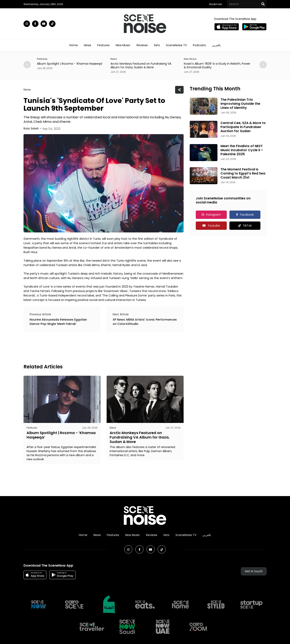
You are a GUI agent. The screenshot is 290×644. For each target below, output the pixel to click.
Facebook (247, 215)
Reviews (142, 45)
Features (103, 45)
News (88, 45)
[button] (263, 65)
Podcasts (199, 45)
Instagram (213, 215)
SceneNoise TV (176, 45)
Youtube (214, 226)
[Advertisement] (97, 347)
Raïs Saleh (31, 128)
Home (74, 45)
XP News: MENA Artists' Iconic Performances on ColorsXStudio (145, 322)
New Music (123, 45)
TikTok (247, 226)
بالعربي (216, 45)
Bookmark (216, 4)
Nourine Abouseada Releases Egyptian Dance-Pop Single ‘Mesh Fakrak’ (58, 322)
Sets (157, 45)
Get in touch (254, 571)
